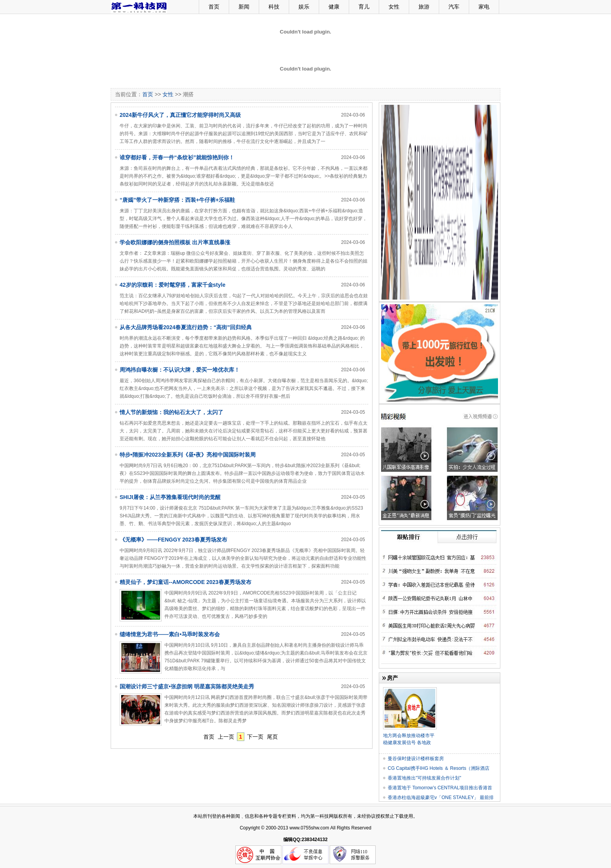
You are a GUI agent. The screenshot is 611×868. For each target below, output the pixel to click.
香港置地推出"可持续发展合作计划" (425, 778)
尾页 (272, 737)
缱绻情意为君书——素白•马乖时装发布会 (170, 634)
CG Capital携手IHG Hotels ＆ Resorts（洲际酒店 (439, 768)
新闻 (244, 7)
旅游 (424, 7)
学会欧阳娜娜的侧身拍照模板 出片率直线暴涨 (175, 242)
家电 (484, 7)
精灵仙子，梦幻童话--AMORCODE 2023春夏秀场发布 (185, 582)
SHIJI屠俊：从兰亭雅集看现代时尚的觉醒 (170, 497)
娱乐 (304, 7)
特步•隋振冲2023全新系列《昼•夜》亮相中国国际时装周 (188, 455)
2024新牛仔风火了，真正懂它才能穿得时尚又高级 (180, 115)
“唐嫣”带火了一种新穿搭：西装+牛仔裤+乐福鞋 (177, 200)
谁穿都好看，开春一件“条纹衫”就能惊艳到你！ (177, 157)
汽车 (454, 7)
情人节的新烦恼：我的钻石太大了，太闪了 (171, 412)
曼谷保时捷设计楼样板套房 (416, 759)
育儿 (364, 7)
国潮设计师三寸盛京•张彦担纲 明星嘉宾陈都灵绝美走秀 (187, 686)
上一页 (226, 737)
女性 (394, 7)
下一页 (255, 737)
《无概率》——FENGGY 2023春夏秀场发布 (173, 540)
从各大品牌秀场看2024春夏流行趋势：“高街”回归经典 (186, 327)
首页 (214, 7)
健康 (334, 7)
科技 (274, 7)
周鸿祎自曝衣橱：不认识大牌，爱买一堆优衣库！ (180, 370)
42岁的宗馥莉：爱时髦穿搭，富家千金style (172, 285)
